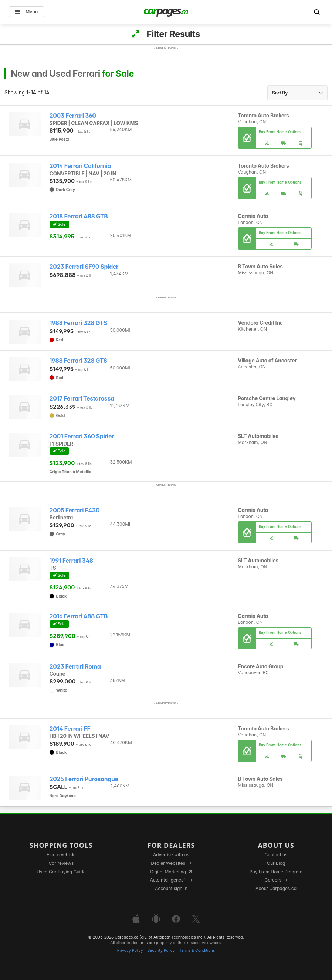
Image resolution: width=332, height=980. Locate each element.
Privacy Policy (130, 951)
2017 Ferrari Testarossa (82, 399)
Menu (26, 12)
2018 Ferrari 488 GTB (79, 216)
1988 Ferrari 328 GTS (78, 323)
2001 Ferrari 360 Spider (82, 436)
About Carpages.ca (276, 888)
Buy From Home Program (276, 872)
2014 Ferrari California (80, 166)
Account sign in (171, 888)
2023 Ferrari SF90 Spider (84, 267)
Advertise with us (171, 855)
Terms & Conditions (197, 951)
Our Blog (276, 863)
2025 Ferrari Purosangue (84, 779)
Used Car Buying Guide (61, 872)
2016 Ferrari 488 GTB (79, 616)
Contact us (276, 855)
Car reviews (61, 863)
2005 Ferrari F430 (75, 510)
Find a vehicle (61, 855)
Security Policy (161, 951)
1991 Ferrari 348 (71, 561)
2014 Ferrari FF (70, 729)
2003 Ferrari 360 (73, 116)
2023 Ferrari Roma (75, 667)
